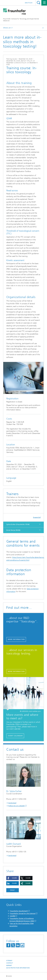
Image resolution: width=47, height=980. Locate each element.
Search (39, 3)
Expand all (37, 517)
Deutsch (29, 3)
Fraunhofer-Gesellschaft (19, 911)
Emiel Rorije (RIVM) (13, 530)
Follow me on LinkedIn (16, 806)
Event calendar (15, 736)
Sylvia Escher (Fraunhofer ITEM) (18, 524)
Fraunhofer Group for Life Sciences (23, 913)
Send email (12, 803)
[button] (13, 878)
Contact (10, 963)
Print (13, 890)
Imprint (9, 966)
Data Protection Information (18, 968)
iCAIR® (12, 916)
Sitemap (9, 961)
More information (16, 639)
